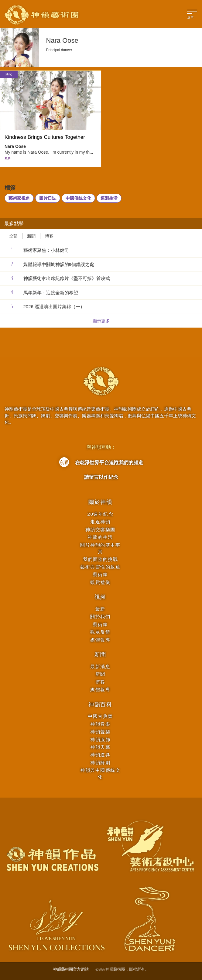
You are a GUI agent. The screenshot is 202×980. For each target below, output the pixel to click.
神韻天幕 (100, 747)
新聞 (31, 236)
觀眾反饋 (100, 632)
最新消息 (100, 667)
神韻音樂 (100, 724)
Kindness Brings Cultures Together (45, 137)
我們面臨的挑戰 (101, 559)
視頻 (101, 597)
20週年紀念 (101, 514)
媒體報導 (100, 640)
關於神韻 (100, 502)
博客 (9, 74)
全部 (13, 236)
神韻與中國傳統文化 (100, 773)
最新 (100, 609)
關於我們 (100, 617)
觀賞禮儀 (100, 582)
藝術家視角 (19, 198)
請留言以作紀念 (101, 477)
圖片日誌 (48, 198)
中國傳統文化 (78, 198)
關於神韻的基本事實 (100, 548)
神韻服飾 (100, 740)
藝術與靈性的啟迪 (100, 567)
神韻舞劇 (100, 763)
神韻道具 (100, 755)
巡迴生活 (109, 198)
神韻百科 (100, 705)
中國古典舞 (100, 716)
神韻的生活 (100, 537)
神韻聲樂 (100, 732)
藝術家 (101, 574)
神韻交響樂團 (100, 530)
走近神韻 (100, 522)
